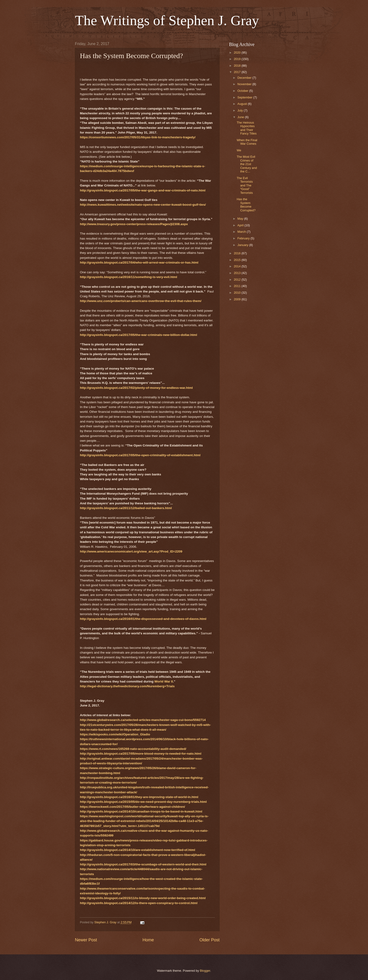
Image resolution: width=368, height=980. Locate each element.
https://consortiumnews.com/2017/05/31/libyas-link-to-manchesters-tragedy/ (138, 137)
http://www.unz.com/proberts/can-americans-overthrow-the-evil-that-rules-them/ (141, 301)
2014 (238, 266)
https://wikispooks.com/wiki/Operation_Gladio (115, 734)
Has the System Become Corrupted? (246, 205)
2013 (238, 273)
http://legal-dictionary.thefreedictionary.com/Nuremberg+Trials (127, 686)
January (243, 245)
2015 (238, 260)
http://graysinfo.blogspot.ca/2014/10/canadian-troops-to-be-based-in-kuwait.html (141, 811)
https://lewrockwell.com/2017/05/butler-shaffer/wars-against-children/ (132, 807)
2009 (238, 299)
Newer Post (86, 940)
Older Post (209, 940)
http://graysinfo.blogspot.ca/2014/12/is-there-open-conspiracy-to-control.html (139, 903)
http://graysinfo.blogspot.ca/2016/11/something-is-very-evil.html (129, 277)
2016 (238, 253)
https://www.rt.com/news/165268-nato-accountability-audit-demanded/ (133, 749)
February (244, 238)
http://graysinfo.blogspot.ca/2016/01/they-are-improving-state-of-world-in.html (139, 797)
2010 (238, 293)
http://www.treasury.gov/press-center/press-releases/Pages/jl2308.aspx (134, 224)
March (242, 232)
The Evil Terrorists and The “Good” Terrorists (245, 185)
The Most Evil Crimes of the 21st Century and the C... (247, 164)
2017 (238, 72)
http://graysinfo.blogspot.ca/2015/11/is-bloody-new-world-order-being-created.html (143, 898)
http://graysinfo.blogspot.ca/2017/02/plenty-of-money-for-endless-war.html (136, 388)
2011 (238, 286)
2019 (238, 59)
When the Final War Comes (247, 142)
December (245, 78)
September (245, 97)
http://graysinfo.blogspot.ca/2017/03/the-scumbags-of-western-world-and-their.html (143, 864)
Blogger (205, 971)
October (243, 91)
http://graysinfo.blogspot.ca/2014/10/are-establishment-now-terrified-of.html (138, 850)
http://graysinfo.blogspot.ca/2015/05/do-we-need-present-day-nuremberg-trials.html (143, 802)
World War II (164, 681)
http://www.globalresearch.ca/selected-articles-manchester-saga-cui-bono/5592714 (143, 720)
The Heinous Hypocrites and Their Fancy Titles (247, 128)
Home (148, 940)
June (241, 117)
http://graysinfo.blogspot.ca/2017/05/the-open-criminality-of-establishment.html (140, 455)
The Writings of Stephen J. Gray (167, 20)
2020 (238, 53)
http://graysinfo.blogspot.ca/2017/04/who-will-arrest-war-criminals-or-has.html (139, 262)
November (245, 84)
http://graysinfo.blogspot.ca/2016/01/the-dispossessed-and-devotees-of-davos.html (143, 619)
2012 (238, 280)
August (243, 104)
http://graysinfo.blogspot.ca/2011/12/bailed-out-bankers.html (126, 508)
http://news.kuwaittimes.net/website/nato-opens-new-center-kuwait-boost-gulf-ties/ (143, 205)
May (241, 219)
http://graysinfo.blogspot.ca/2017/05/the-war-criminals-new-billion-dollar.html (138, 335)
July (240, 110)
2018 (238, 66)
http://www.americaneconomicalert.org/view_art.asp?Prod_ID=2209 (131, 551)
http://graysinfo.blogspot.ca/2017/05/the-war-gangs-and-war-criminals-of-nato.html (143, 190)
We (239, 150)
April (241, 225)
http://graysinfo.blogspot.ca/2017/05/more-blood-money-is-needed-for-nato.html (141, 754)
